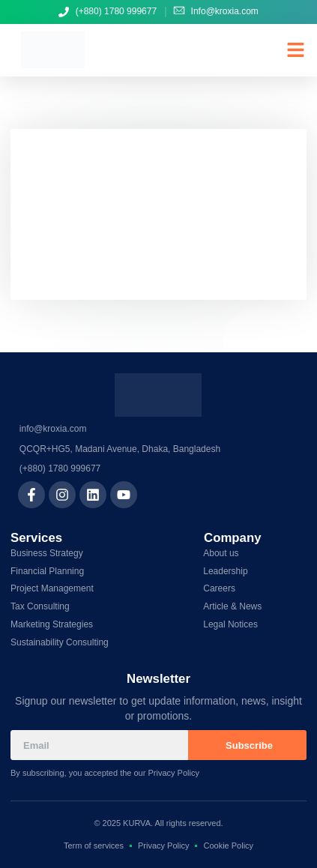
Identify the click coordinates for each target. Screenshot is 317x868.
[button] (296, 50)
